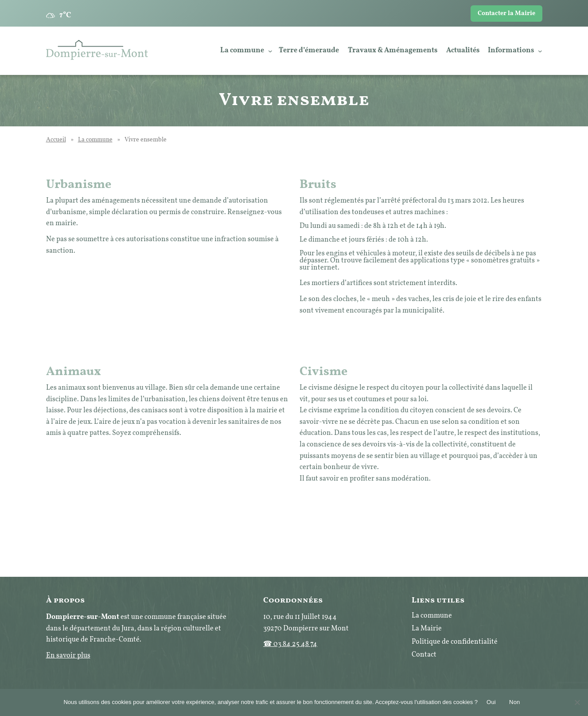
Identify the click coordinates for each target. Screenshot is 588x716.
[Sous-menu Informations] (540, 51)
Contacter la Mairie (506, 14)
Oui (491, 702)
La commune (95, 140)
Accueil (56, 140)
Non (515, 702)
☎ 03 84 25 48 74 (290, 644)
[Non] (577, 702)
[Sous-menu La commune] (270, 51)
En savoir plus (68, 656)
